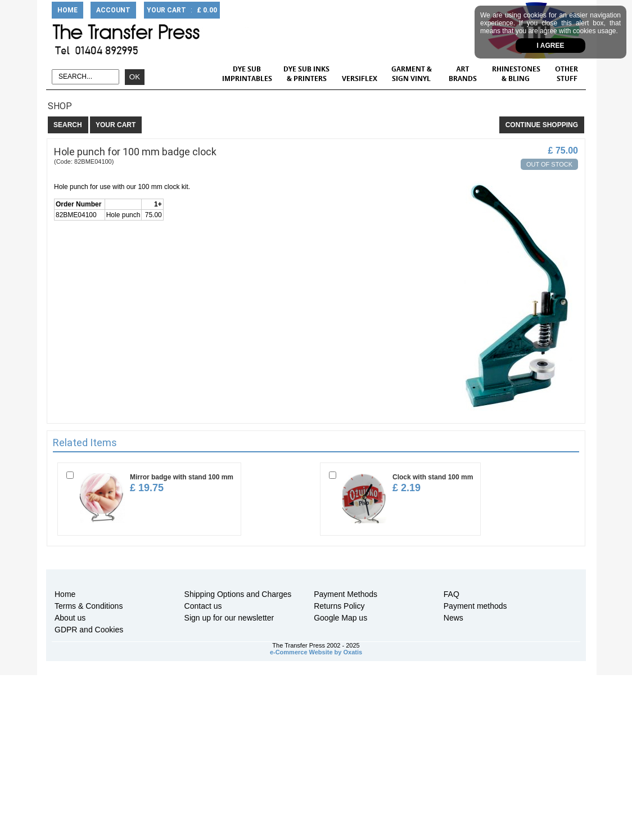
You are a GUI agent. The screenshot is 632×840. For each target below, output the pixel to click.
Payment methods (475, 606)
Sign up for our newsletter (229, 618)
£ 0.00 (207, 10)
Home (65, 594)
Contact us (203, 606)
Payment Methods (346, 594)
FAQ (452, 594)
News (453, 618)
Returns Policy (339, 606)
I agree (551, 46)
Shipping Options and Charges (238, 594)
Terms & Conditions (89, 606)
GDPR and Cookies (89, 630)
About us (70, 618)
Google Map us (340, 618)
